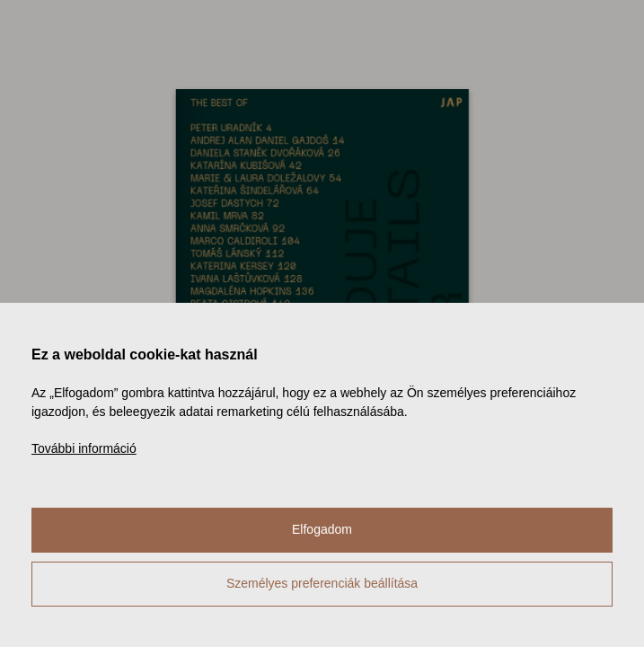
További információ (84, 448)
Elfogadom (322, 529)
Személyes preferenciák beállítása (322, 583)
